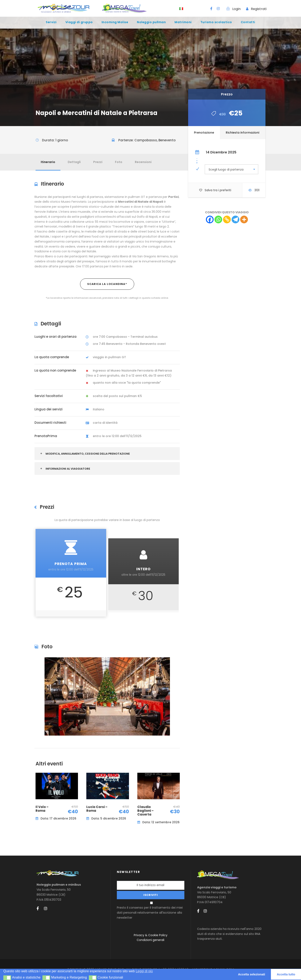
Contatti (248, 22)
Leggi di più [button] (144, 971)
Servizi (51, 22)
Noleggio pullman (151, 22)
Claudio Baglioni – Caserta (145, 811)
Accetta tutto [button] (286, 974)
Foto (119, 162)
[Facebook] (210, 219)
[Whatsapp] (218, 219)
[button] (7, 978)
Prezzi (98, 162)
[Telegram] (235, 219)
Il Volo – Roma (42, 809)
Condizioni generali (150, 940)
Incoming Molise (115, 22)
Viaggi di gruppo (79, 22)
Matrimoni (183, 22)
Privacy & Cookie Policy (151, 935)
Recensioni (143, 162)
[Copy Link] (227, 219)
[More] (244, 219)
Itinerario (48, 162)
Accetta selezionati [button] (252, 974)
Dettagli (74, 162)
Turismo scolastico (216, 22)
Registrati (259, 9)
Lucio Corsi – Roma (97, 809)
